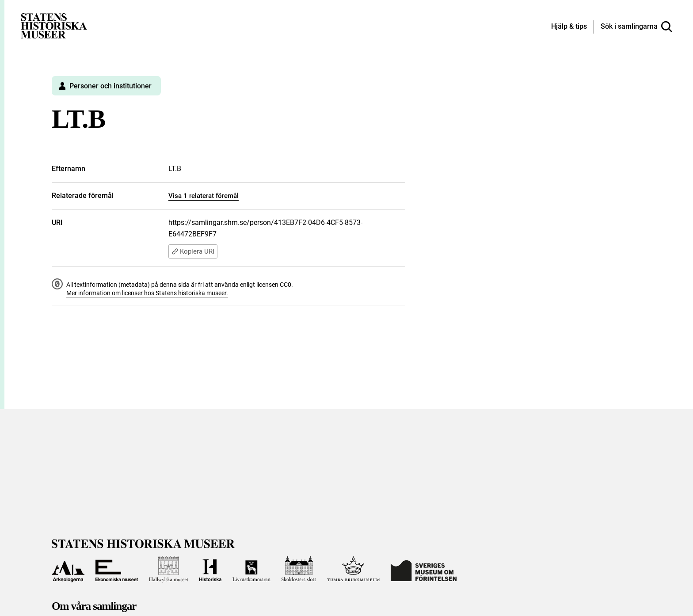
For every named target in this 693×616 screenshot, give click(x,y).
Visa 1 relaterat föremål (204, 196)
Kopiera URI (193, 251)
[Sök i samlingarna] (636, 27)
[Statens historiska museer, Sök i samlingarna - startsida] (54, 25)
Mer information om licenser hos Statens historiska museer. (147, 293)
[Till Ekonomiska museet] (117, 569)
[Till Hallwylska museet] (169, 569)
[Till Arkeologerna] (68, 569)
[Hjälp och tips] (569, 27)
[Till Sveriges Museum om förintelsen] (424, 569)
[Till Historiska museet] (210, 569)
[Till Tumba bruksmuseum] (354, 569)
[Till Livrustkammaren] (251, 569)
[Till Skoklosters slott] (299, 569)
